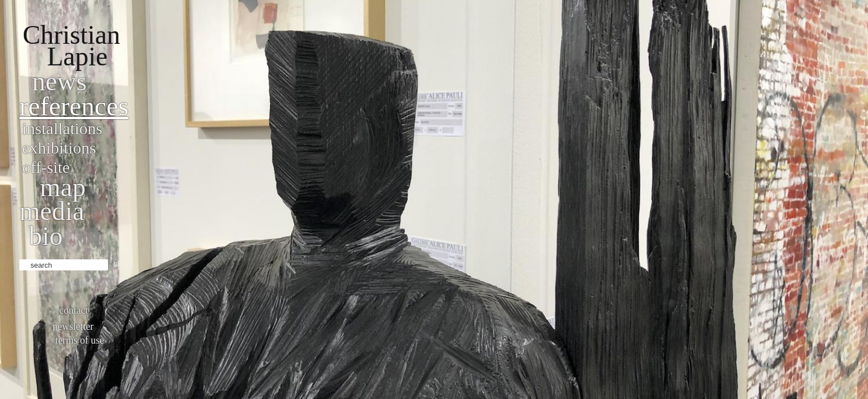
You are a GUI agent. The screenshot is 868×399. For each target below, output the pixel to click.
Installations (62, 128)
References (74, 106)
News (60, 81)
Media (52, 211)
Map (63, 187)
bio (46, 236)
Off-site (46, 167)
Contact (74, 310)
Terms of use (80, 340)
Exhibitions (59, 148)
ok (118, 264)
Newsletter (73, 326)
